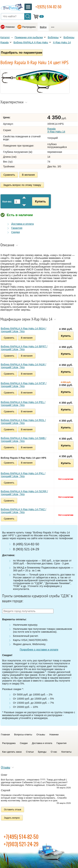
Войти (43, 27)
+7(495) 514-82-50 (21, 837)
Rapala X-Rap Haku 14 (56, 130)
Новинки (10, 27)
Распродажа (29, 27)
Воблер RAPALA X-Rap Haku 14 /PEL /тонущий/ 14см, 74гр (23, 404)
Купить (40, 201)
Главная (5, 735)
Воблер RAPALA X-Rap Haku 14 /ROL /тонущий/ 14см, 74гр (23, 422)
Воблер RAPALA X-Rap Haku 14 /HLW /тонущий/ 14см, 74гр (23, 366)
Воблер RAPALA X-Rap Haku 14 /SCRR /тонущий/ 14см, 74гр (24, 493)
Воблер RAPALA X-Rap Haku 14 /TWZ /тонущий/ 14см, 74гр (23, 511)
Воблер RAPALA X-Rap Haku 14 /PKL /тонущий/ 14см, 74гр (23, 475)
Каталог (5, 37)
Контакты (66, 752)
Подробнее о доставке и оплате (39, 650)
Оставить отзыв (13, 809)
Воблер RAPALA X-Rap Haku (31, 42)
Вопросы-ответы (23, 735)
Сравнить (9, 175)
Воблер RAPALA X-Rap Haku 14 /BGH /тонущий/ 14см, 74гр (23, 330)
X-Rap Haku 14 (62, 42)
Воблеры (53, 37)
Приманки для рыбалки (29, 37)
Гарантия (17, 228)
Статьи (30, 752)
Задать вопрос (12, 818)
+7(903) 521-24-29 (21, 844)
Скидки (15, 232)
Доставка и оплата (22, 224)
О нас (54, 752)
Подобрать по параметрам (22, 52)
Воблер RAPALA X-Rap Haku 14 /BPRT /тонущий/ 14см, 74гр (24, 348)
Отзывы (41, 735)
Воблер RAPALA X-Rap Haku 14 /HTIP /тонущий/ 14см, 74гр (24, 385)
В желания (28, 175)
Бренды (42, 752)
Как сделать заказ (12, 752)
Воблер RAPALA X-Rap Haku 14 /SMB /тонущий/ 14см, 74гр (23, 440)
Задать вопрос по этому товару (22, 185)
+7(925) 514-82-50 (48, 7)
